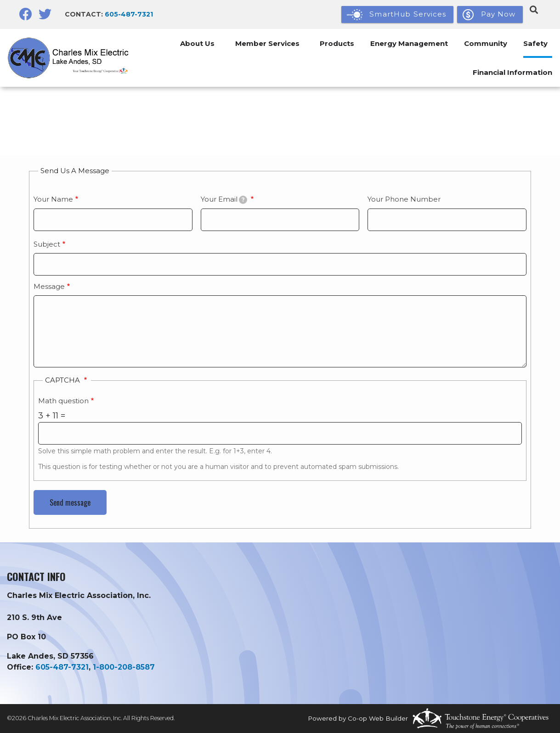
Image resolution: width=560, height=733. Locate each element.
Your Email (224, 199)
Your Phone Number (404, 199)
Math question (63, 401)
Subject (47, 244)
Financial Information (511, 72)
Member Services (256, 43)
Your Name (53, 199)
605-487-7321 (129, 14)
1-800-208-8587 (124, 667)
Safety (534, 43)
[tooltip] (243, 200)
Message (49, 286)
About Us (184, 43)
